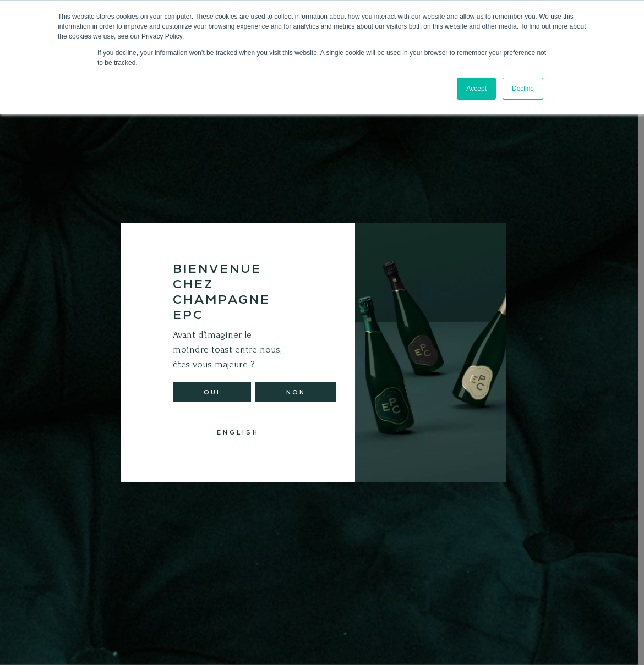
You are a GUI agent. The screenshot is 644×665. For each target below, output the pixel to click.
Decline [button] (523, 89)
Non (296, 392)
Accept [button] (476, 89)
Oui (212, 392)
